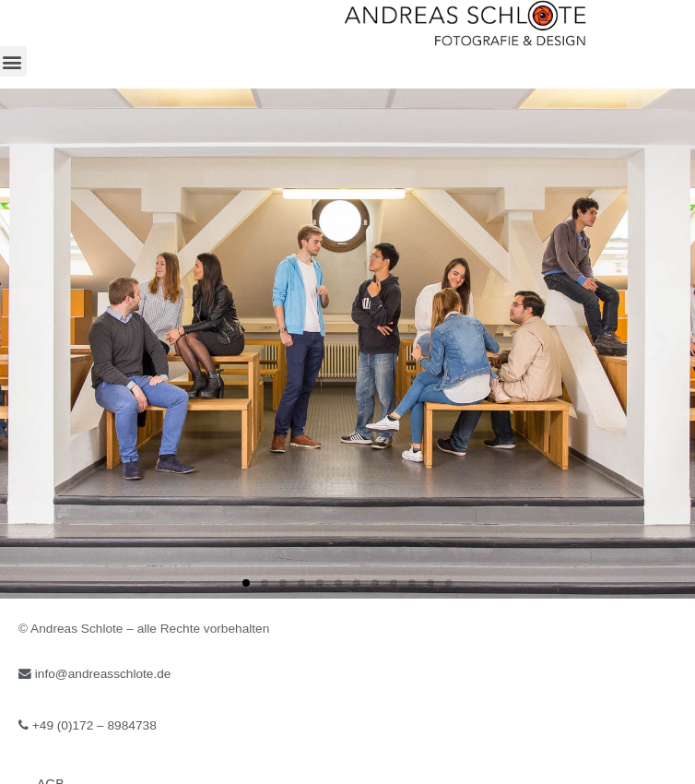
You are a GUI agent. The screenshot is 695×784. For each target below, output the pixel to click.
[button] (246, 583)
